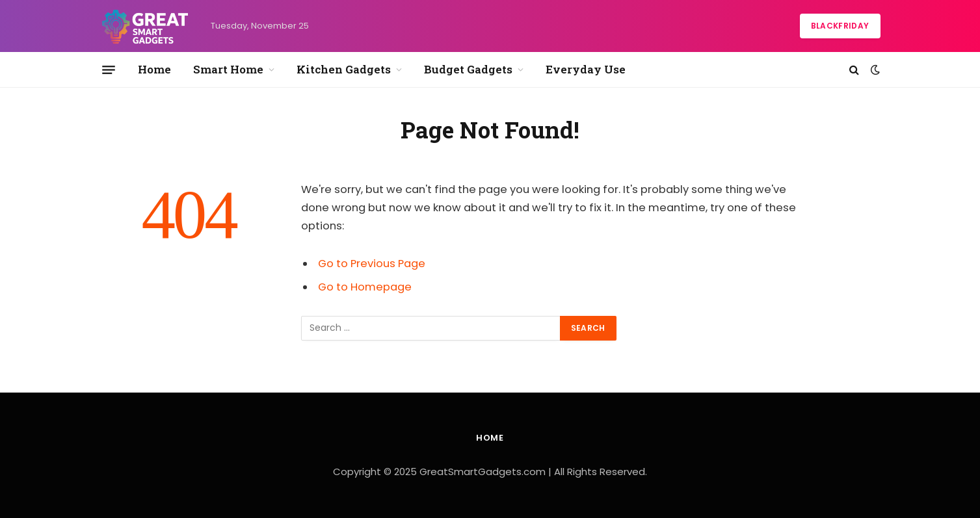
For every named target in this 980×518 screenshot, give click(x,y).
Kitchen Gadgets (344, 69)
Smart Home (228, 69)
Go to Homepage (365, 287)
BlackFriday (840, 26)
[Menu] (109, 70)
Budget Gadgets (468, 69)
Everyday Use (586, 69)
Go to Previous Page (372, 264)
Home (154, 69)
